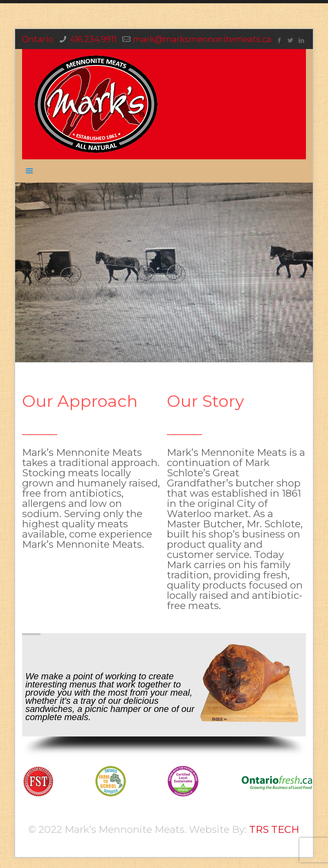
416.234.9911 (93, 39)
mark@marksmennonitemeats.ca (202, 39)
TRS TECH (274, 829)
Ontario (38, 39)
